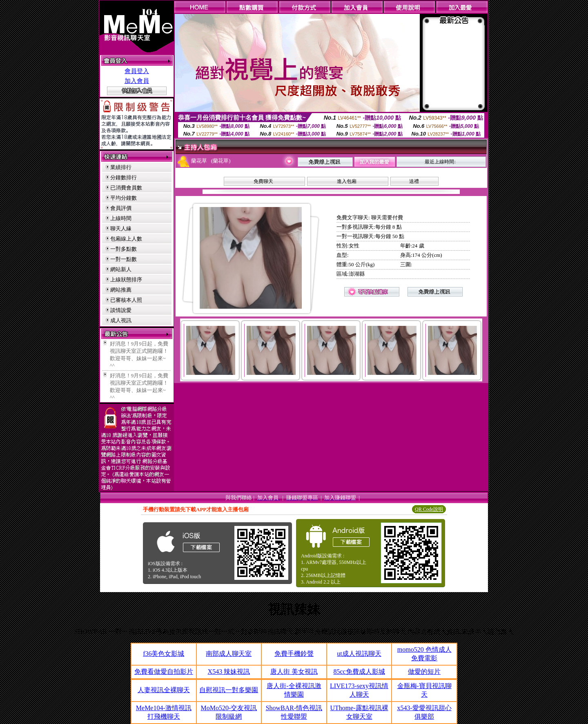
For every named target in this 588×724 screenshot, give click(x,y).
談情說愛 (121, 310)
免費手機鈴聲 (294, 654)
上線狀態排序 (126, 280)
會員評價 (121, 208)
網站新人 (121, 269)
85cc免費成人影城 (359, 672)
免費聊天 (263, 181)
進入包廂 (347, 181)
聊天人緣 (121, 228)
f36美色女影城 (164, 654)
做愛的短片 (424, 672)
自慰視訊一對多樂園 (229, 690)
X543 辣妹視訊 (229, 672)
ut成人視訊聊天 (359, 654)
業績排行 (121, 167)
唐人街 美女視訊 (294, 672)
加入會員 (137, 81)
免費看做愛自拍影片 (164, 672)
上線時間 (121, 218)
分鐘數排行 (124, 177)
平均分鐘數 (124, 198)
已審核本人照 (126, 300)
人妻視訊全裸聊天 (164, 690)
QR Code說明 (429, 509)
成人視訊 (121, 320)
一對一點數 (124, 259)
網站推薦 (121, 290)
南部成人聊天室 (229, 654)
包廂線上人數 (126, 239)
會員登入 (137, 71)
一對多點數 (124, 249)
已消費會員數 (126, 188)
